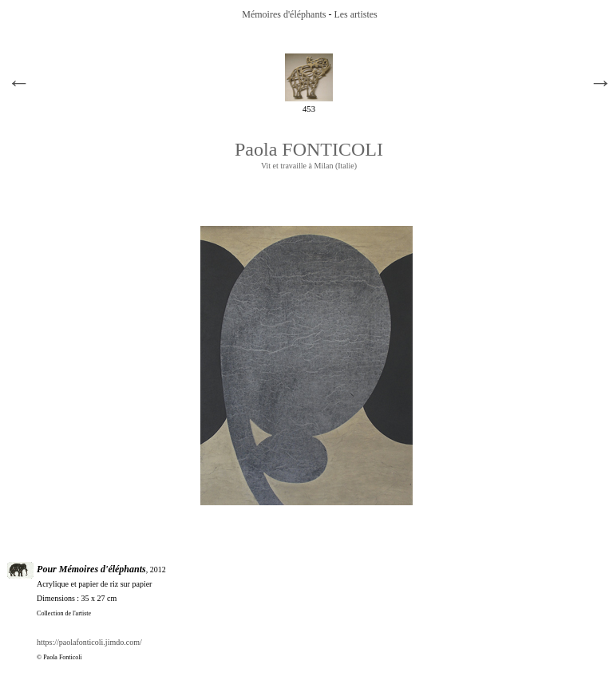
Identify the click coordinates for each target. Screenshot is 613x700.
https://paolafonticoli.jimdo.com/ (89, 642)
